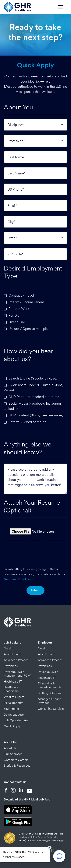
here (61, 841)
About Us (10, 742)
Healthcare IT (13, 681)
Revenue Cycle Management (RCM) (18, 674)
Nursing (9, 648)
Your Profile (11, 709)
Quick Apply (12, 726)
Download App (14, 715)
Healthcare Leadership (11, 689)
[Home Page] (17, 7)
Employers (45, 642)
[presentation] (36, 553)
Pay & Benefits (13, 703)
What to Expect (14, 697)
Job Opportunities (16, 720)
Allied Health (12, 654)
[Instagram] (13, 791)
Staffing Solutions (50, 693)
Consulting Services (51, 709)
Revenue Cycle (48, 672)
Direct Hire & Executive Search (49, 685)
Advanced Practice (16, 660)
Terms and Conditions (18, 579)
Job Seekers (12, 642)
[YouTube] (30, 791)
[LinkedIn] (21, 791)
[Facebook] (6, 791)
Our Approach (13, 754)
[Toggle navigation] (62, 9)
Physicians (11, 666)
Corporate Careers (16, 760)
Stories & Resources (17, 766)
